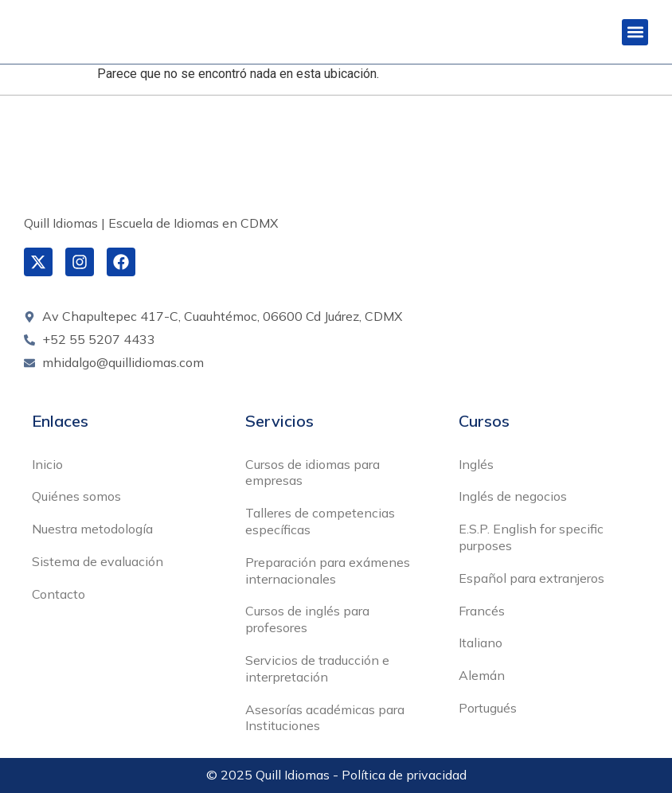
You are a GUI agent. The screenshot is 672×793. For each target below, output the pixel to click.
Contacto (59, 594)
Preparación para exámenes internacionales (328, 570)
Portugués (488, 708)
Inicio (47, 464)
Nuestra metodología (92, 529)
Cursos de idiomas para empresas (313, 473)
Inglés (476, 464)
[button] (635, 32)
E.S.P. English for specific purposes (531, 537)
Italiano (481, 643)
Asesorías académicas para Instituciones (325, 718)
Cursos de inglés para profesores (307, 619)
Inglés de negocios (513, 496)
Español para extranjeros (531, 578)
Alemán (482, 675)
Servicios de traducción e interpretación (317, 668)
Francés (482, 611)
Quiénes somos (76, 496)
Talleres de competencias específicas (320, 521)
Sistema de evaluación (98, 561)
